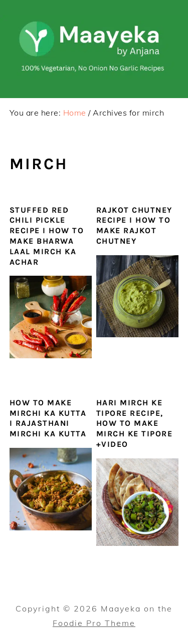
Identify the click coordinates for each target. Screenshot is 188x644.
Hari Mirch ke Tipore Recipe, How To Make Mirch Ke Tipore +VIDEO (135, 423)
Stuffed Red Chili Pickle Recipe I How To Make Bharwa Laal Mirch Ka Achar (47, 236)
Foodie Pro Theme (94, 623)
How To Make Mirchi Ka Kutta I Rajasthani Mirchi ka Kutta (48, 418)
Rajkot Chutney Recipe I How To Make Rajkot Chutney (134, 225)
